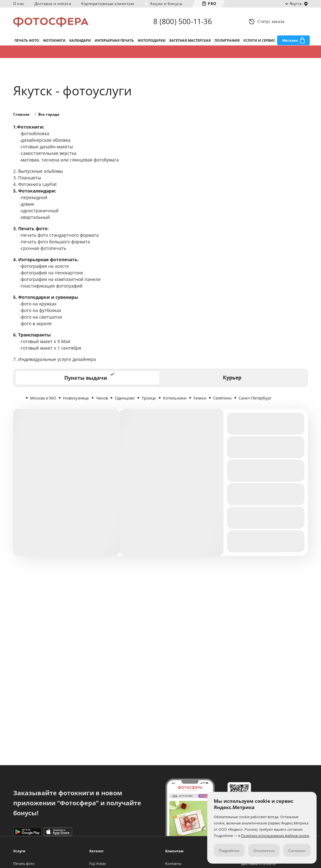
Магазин (290, 40)
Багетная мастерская (190, 40)
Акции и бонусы (166, 4)
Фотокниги (54, 40)
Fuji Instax (98, 863)
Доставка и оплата (53, 4)
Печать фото (27, 40)
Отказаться (264, 851)
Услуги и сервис (259, 40)
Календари (80, 40)
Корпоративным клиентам (108, 4)
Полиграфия (227, 40)
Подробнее (229, 851)
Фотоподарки (152, 40)
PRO (212, 4)
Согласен (297, 851)
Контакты (173, 863)
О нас (19, 4)
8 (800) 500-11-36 (182, 21)
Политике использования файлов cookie (275, 836)
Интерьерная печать (114, 40)
